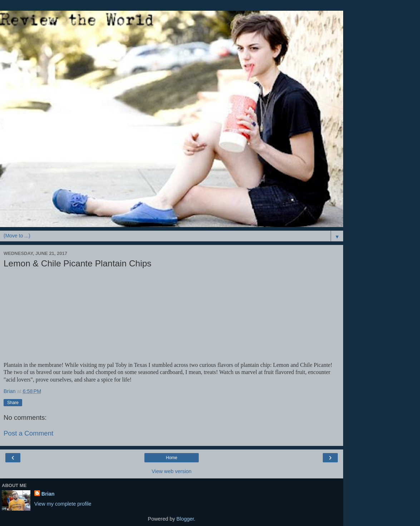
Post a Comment (28, 433)
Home (172, 458)
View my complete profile (63, 504)
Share (13, 403)
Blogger (185, 519)
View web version (172, 471)
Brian (48, 494)
